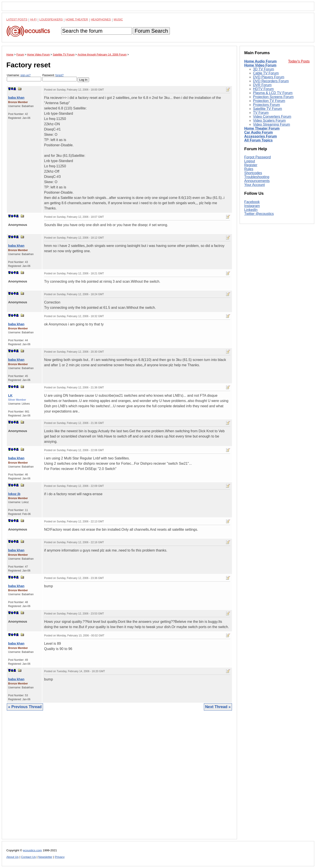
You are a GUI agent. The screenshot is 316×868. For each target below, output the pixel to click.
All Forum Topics (258, 140)
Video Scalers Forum (269, 121)
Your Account (255, 185)
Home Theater (77, 19)
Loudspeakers (51, 19)
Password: (60, 78)
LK (10, 395)
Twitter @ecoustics (259, 214)
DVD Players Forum (269, 77)
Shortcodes (253, 173)
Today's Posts (299, 61)
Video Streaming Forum (272, 124)
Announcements (257, 181)
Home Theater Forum (262, 128)
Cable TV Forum (266, 73)
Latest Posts (17, 19)
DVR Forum (262, 85)
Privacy (60, 857)
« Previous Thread (25, 707)
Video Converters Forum (272, 117)
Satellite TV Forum (268, 109)
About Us (13, 857)
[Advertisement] (119, 778)
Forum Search (151, 31)
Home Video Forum (260, 65)
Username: (24, 78)
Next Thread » (218, 707)
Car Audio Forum (259, 132)
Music (118, 19)
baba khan (16, 97)
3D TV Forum (264, 69)
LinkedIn (251, 210)
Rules (249, 169)
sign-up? (25, 75)
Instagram (252, 206)
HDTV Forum (263, 89)
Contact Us (28, 857)
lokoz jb (14, 494)
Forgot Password (258, 157)
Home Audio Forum (260, 61)
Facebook (252, 202)
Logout (250, 161)
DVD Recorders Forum (271, 81)
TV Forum (261, 113)
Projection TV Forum (269, 101)
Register (251, 165)
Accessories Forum (261, 136)
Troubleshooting (257, 177)
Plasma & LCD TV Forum (273, 93)
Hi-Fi (33, 19)
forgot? (59, 75)
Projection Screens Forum (273, 97)
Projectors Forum (267, 105)
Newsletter (45, 857)
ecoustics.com (32, 850)
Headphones (101, 19)
